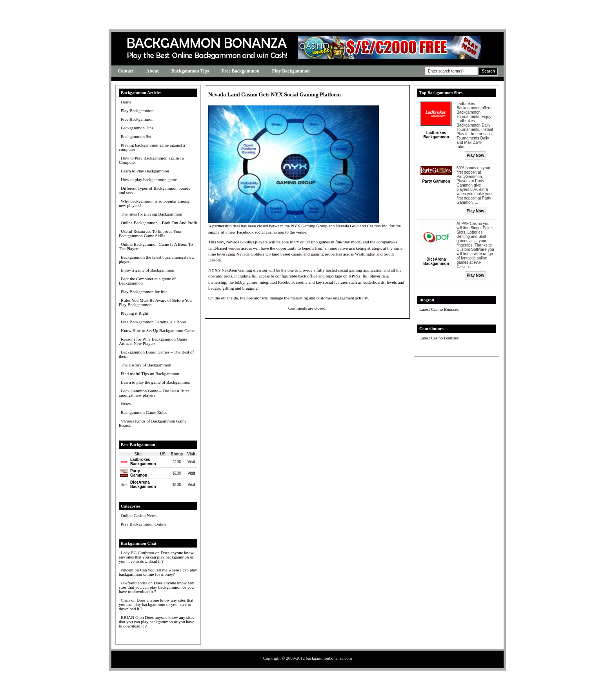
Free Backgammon (241, 71)
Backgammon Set (136, 136)
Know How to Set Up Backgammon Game (158, 330)
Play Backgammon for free (144, 292)
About (153, 71)
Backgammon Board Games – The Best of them (156, 354)
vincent (127, 570)
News (126, 404)
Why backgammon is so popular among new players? (154, 203)
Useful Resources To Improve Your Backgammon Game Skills (150, 233)
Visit (191, 462)
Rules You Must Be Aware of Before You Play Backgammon (155, 302)
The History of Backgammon (146, 365)
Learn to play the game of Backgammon (156, 382)
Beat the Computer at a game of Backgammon (147, 281)
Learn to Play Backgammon (145, 171)
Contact (126, 71)
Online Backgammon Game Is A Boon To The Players (156, 246)
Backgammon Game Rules (144, 412)
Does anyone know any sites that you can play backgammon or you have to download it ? (156, 557)
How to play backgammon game (149, 180)
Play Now (475, 155)
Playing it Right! (135, 313)
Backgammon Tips (190, 71)
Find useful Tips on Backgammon (150, 374)
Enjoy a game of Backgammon (147, 270)
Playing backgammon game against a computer (152, 147)
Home (126, 102)
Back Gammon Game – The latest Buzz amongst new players (154, 393)
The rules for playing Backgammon (151, 214)
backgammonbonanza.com (329, 658)
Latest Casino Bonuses (439, 309)
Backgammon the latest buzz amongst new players (157, 259)
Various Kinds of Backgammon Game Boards (153, 423)
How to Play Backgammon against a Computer (151, 160)
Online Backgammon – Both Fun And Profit (159, 223)
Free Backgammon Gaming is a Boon (153, 322)
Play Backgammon (291, 71)
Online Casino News (139, 515)
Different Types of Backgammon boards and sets (155, 190)
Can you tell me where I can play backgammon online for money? (158, 572)
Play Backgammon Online (144, 524)
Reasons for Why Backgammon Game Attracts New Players (153, 341)
